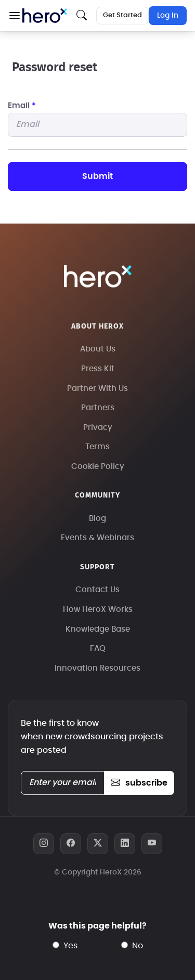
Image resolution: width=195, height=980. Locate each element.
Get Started (122, 15)
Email (22, 106)
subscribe (139, 783)
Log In (168, 16)
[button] (14, 16)
